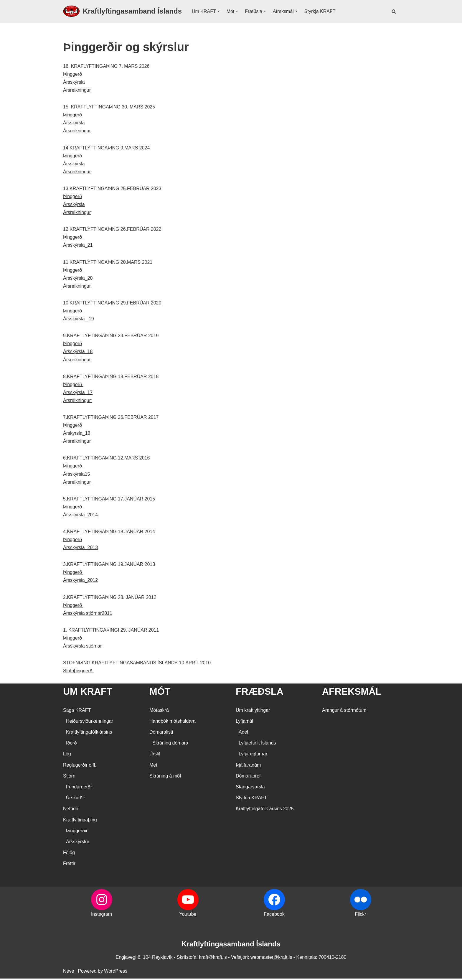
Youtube (188, 916)
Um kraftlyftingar (253, 712)
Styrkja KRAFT (320, 11)
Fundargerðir (80, 789)
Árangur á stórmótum (344, 712)
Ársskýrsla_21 (78, 246)
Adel (243, 734)
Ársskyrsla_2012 (80, 582)
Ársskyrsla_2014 (80, 516)
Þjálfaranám (248, 766)
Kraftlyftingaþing (80, 821)
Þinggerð (72, 74)
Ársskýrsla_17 (78, 393)
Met (153, 766)
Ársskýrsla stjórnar (83, 647)
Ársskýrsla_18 (78, 352)
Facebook (274, 916)
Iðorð (71, 745)
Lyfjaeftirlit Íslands (257, 745)
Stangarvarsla (250, 789)
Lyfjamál (244, 723)
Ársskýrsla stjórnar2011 (88, 615)
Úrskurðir (76, 799)
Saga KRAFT (77, 712)
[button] (219, 11)
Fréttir (69, 865)
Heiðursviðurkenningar (90, 723)
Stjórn (69, 777)
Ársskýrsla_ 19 (79, 319)
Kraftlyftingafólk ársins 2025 (265, 810)
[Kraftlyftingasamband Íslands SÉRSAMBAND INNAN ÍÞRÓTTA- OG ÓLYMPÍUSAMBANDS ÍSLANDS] (122, 11)
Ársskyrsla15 (77, 475)
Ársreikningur (77, 90)
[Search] (394, 11)
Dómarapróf (248, 777)
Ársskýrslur (78, 843)
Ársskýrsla (74, 82)
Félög (69, 854)
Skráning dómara (170, 745)
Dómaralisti (161, 734)
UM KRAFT (88, 693)
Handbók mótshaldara (173, 723)
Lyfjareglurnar (253, 756)
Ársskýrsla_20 (78, 279)
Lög (67, 756)
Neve (69, 972)
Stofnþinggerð (78, 672)
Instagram (102, 916)
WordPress (116, 972)
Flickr (360, 916)
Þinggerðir (77, 832)
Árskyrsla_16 (77, 434)
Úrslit (155, 756)
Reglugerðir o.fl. (80, 766)
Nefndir (71, 810)
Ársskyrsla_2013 (80, 549)
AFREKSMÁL (352, 693)
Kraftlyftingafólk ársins (89, 734)
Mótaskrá (159, 712)
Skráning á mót (165, 777)
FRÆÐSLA (260, 693)
